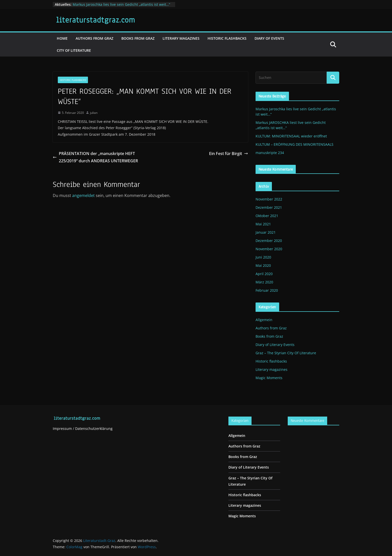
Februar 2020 (267, 290)
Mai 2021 (263, 224)
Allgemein (264, 320)
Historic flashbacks (227, 38)
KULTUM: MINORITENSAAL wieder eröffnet (291, 136)
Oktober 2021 (267, 216)
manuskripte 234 (270, 153)
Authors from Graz (94, 38)
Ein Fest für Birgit (229, 154)
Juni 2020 (263, 257)
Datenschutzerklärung (94, 428)
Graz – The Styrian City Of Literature (286, 353)
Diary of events (269, 38)
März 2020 (264, 282)
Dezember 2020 (269, 241)
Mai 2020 (263, 265)
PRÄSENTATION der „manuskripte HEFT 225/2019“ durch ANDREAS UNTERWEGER (95, 157)
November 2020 (269, 249)
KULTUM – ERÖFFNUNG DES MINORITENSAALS (295, 144)
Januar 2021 (266, 232)
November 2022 (269, 199)
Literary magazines (181, 38)
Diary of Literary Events (275, 345)
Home (62, 38)
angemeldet (83, 195)
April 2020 (264, 274)
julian (94, 113)
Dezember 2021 (269, 207)
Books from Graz (138, 38)
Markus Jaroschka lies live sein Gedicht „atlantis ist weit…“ (121, 4)
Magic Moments (269, 378)
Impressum (62, 428)
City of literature (74, 50)
